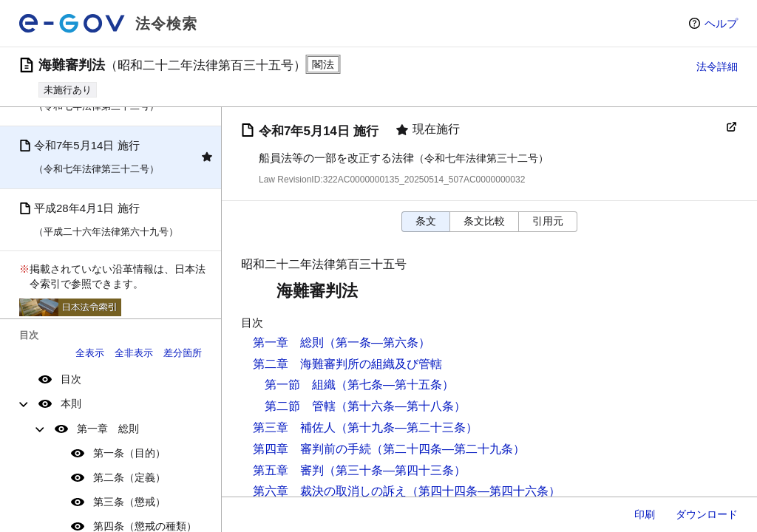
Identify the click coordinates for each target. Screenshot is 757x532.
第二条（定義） (129, 477)
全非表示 (134, 353)
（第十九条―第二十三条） (407, 427)
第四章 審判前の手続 (312, 449)
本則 (71, 403)
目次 (71, 379)
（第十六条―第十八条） (401, 406)
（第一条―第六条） (377, 342)
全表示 (90, 353)
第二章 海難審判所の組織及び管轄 (347, 364)
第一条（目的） (129, 453)
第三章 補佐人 (294, 427)
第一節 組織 (300, 385)
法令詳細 (717, 66)
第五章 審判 (288, 470)
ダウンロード (707, 514)
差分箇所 (183, 353)
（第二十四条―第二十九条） (448, 449)
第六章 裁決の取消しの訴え (330, 491)
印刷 (645, 514)
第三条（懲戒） (129, 502)
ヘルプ (721, 23)
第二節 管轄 (300, 406)
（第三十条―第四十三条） (395, 470)
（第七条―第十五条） (395, 385)
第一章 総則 (108, 429)
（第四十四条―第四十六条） (483, 491)
